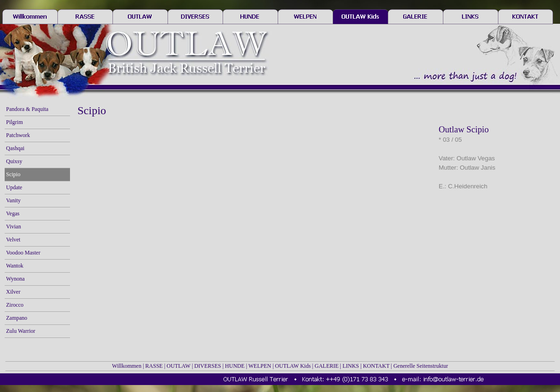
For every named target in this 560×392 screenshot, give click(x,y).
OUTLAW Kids (293, 366)
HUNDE (235, 366)
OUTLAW (178, 366)
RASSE (154, 366)
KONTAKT (376, 366)
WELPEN (260, 366)
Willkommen (127, 366)
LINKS (351, 366)
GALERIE (326, 366)
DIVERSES (207, 366)
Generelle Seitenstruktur (421, 366)
